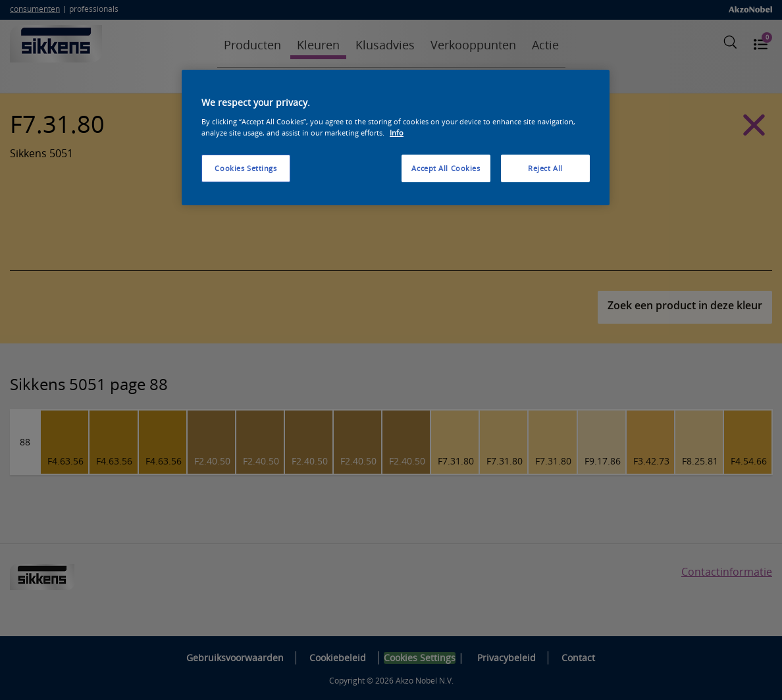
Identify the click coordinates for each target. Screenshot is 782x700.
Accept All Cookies (446, 168)
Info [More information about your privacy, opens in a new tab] (397, 133)
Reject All (545, 168)
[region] (396, 137)
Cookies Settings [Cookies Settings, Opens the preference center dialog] (246, 168)
